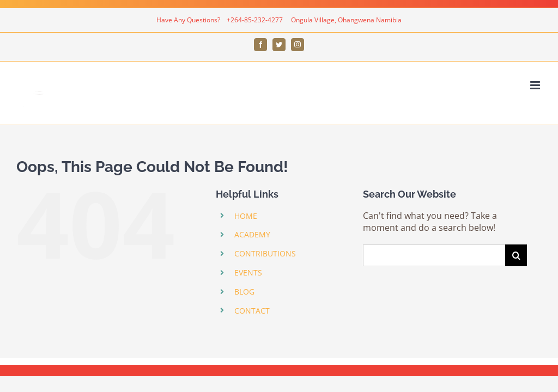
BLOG (244, 292)
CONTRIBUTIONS (265, 253)
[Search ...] (434, 255)
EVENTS (248, 272)
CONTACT (252, 311)
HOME (246, 216)
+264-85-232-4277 (256, 20)
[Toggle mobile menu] (536, 85)
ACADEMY (252, 234)
